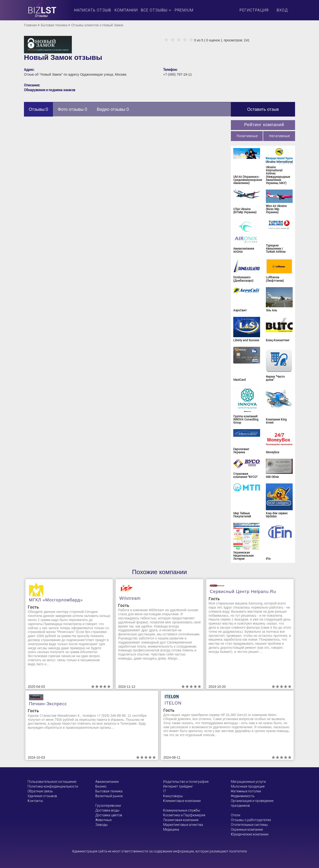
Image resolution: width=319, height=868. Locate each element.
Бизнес (101, 786)
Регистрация (254, 10)
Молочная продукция (248, 786)
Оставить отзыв (263, 109)
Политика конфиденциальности (53, 786)
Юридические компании (250, 834)
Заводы (102, 825)
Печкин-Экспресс (48, 704)
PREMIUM (184, 10)
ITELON (173, 703)
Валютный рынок (109, 796)
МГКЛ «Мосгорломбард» (56, 600)
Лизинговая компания (181, 820)
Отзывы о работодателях (251, 820)
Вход (282, 10)
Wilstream (130, 598)
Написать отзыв (93, 10)
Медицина (171, 829)
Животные (103, 820)
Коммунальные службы (182, 810)
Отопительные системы (249, 825)
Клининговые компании (182, 801)
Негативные (280, 136)
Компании (126, 10)
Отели (236, 815)
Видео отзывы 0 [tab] (113, 109)
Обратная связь (40, 791)
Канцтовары (173, 796)
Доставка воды (107, 810)
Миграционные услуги (248, 782)
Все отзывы (156, 10)
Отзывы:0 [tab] (38, 109)
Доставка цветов (109, 815)
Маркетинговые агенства (183, 825)
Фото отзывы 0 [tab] (72, 109)
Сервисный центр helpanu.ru (243, 592)
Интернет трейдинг (178, 786)
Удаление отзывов (42, 796)
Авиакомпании (107, 782)
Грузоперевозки (108, 806)
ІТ (165, 791)
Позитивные (247, 136)
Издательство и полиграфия (186, 782)
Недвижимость (243, 796)
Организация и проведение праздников (252, 803)
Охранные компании (247, 829)
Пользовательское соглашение (52, 782)
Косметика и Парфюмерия (184, 815)
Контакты (35, 801)
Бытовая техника (54, 25)
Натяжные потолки (246, 791)
